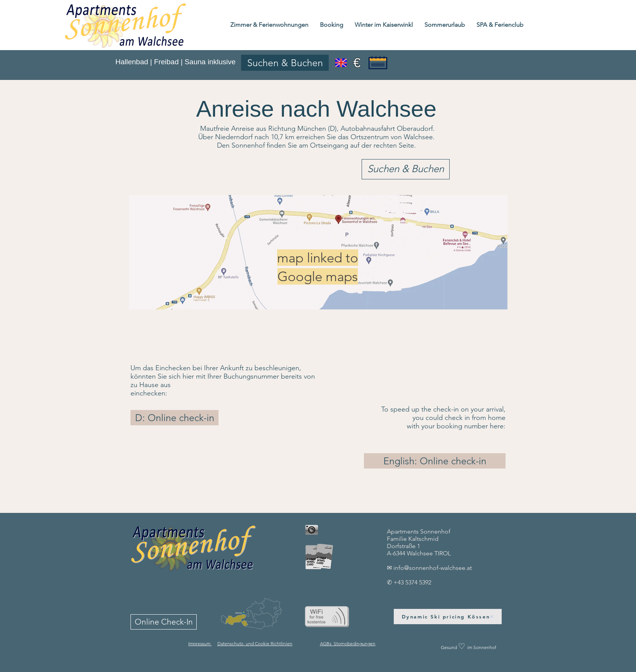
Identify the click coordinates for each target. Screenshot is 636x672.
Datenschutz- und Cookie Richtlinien (255, 644)
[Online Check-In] (164, 622)
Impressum (200, 644)
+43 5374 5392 (412, 582)
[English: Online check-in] (435, 461)
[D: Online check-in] (174, 418)
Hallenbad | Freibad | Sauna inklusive (175, 62)
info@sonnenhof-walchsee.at (433, 568)
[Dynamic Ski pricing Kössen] (448, 617)
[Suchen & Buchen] (285, 63)
